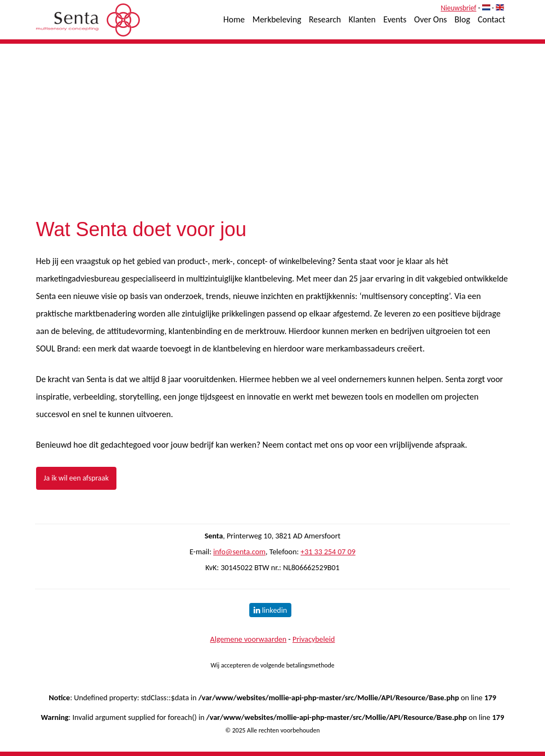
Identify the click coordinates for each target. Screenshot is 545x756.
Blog (462, 19)
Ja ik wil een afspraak (76, 478)
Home (234, 19)
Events (395, 19)
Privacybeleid (314, 639)
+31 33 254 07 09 (328, 552)
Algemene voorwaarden (248, 639)
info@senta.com (239, 552)
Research (325, 19)
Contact (491, 19)
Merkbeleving (277, 19)
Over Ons (431, 19)
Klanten (362, 19)
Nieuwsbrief (458, 8)
